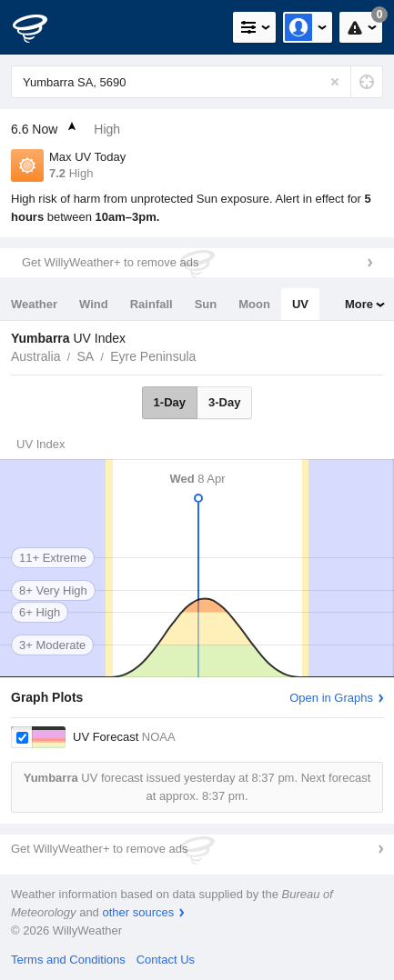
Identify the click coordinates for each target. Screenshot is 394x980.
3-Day (224, 402)
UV (300, 304)
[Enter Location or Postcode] (197, 82)
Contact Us (166, 960)
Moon (254, 304)
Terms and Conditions (68, 960)
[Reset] (335, 82)
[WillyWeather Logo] (41, 27)
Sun (206, 304)
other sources (138, 912)
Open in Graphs (331, 698)
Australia (35, 356)
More (359, 304)
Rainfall (152, 304)
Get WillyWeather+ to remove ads (110, 262)
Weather (34, 304)
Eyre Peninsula (153, 356)
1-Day (170, 402)
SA (85, 356)
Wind (94, 304)
